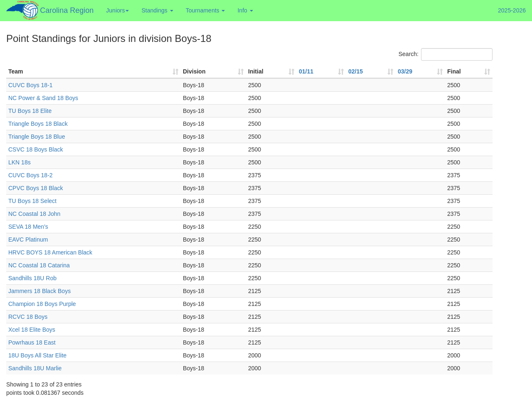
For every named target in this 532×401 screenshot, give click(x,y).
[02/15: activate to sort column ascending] (371, 72)
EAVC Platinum (28, 240)
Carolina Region (67, 10)
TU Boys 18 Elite (30, 111)
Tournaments (206, 10)
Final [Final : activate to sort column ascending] (454, 71)
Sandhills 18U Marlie (35, 368)
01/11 (306, 71)
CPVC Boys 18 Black (36, 188)
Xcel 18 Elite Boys (32, 330)
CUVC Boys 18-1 (31, 85)
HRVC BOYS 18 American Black (50, 252)
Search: (446, 54)
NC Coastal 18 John (34, 214)
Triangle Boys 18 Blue (37, 137)
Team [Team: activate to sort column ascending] (16, 71)
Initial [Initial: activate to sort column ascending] (256, 71)
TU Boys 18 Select (32, 201)
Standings (157, 10)
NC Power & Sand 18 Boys (43, 98)
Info (245, 10)
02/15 (356, 71)
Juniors (117, 10)
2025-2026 (512, 10)
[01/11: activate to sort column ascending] (321, 72)
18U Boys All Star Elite (37, 355)
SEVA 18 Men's (28, 227)
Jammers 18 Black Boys (39, 291)
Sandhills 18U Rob (32, 278)
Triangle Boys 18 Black (38, 124)
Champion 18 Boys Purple (42, 304)
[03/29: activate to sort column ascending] (420, 72)
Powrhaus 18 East (32, 342)
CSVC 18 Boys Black (36, 149)
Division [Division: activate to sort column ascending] (194, 71)
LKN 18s (20, 162)
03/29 (405, 71)
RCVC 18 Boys (28, 317)
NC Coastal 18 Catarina (39, 265)
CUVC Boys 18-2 (31, 175)
